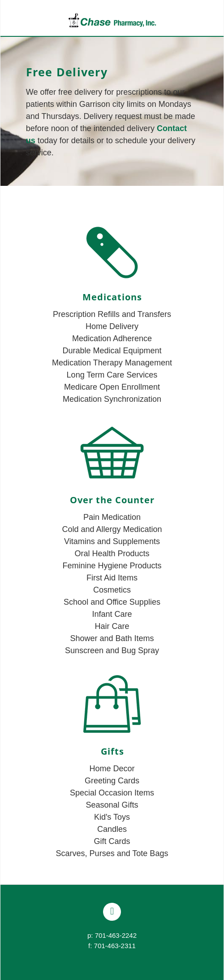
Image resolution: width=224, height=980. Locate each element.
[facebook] (112, 912)
